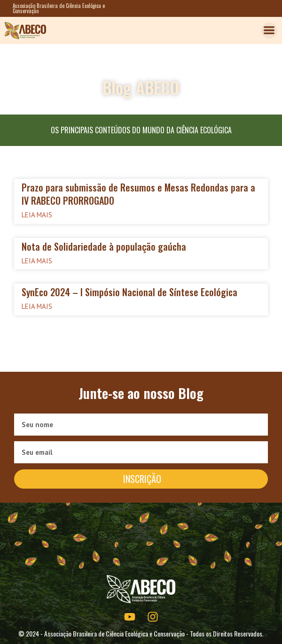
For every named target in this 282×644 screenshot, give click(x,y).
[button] (270, 31)
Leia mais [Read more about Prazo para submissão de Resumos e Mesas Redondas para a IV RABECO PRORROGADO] (37, 215)
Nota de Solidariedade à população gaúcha (104, 246)
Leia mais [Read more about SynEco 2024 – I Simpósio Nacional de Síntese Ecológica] (37, 306)
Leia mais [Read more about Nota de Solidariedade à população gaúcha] (37, 261)
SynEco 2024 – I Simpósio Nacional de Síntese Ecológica (129, 292)
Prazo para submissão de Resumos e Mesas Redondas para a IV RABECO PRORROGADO (138, 194)
